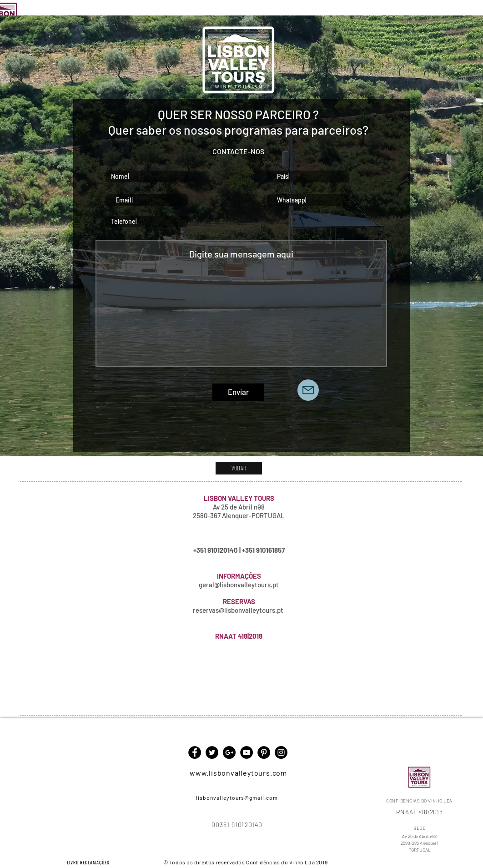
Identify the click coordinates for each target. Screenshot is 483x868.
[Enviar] (238, 392)
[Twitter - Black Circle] (212, 752)
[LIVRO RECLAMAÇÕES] (89, 862)
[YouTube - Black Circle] (247, 752)
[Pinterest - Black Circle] (264, 752)
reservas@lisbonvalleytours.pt (238, 610)
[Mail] (308, 390)
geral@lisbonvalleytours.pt (239, 585)
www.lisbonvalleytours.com (238, 773)
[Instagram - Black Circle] (281, 752)
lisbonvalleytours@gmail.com (237, 797)
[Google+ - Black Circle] (229, 752)
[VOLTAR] (239, 468)
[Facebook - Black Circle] (195, 752)
